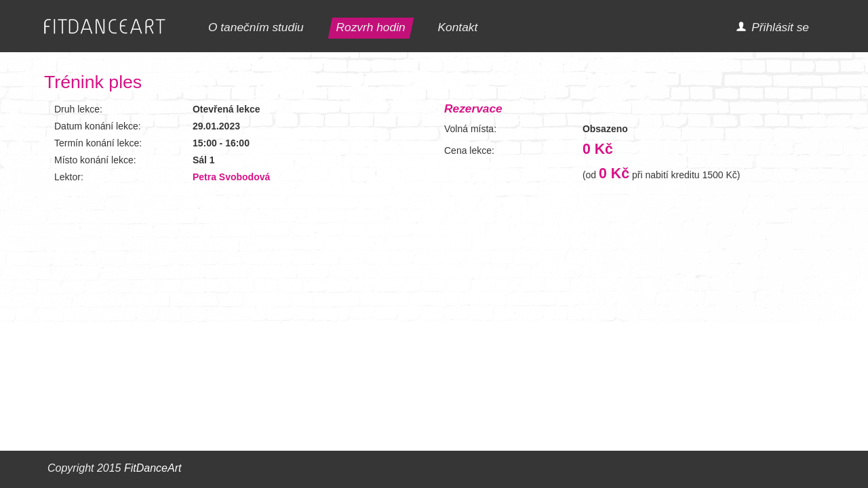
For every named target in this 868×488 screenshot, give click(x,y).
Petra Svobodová (231, 177)
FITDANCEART (105, 27)
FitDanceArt (153, 468)
